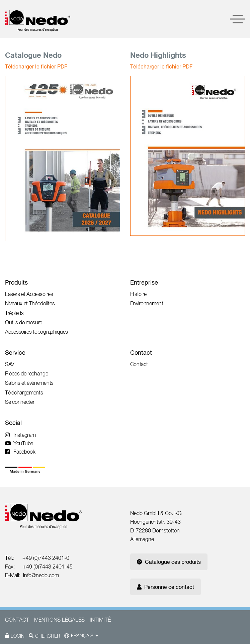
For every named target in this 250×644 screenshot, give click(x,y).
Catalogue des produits (169, 562)
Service (15, 353)
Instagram (20, 435)
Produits (16, 282)
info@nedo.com (41, 575)
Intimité (100, 620)
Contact (141, 353)
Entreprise (144, 282)
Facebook (20, 452)
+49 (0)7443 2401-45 (48, 567)
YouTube (19, 443)
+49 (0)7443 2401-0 (46, 558)
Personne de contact (165, 587)
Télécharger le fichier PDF (36, 66)
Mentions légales (59, 620)
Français (82, 635)
